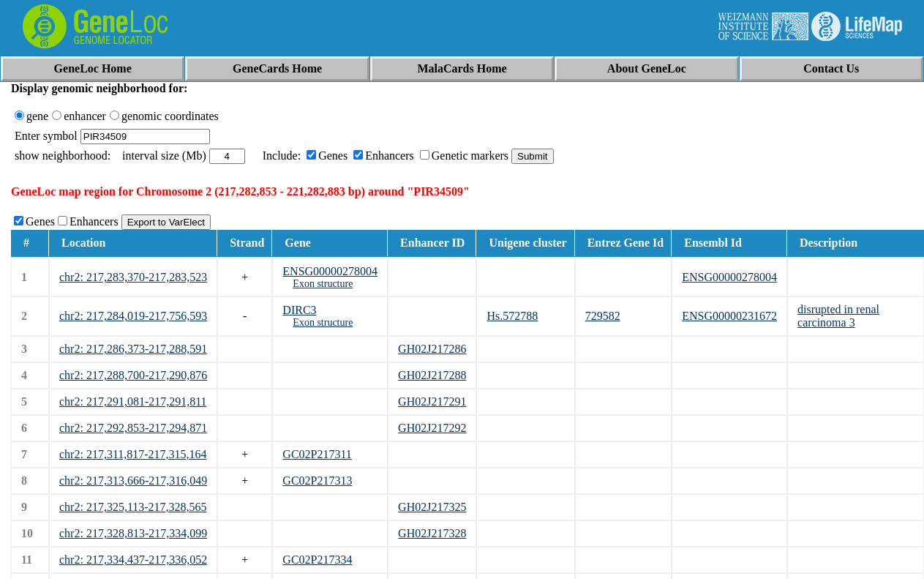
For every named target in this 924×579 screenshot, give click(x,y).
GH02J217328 (432, 533)
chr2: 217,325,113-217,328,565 (133, 507)
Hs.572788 (512, 316)
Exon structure (323, 284)
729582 (603, 316)
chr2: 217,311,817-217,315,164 (133, 454)
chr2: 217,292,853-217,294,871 (133, 428)
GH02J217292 (432, 428)
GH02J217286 (432, 349)
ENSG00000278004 (330, 271)
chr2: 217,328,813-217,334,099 (133, 533)
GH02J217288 (432, 375)
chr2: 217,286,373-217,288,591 (133, 349)
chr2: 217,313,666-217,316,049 (133, 481)
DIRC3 (299, 310)
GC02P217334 (317, 560)
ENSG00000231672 (729, 316)
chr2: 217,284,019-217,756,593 (133, 316)
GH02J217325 (432, 507)
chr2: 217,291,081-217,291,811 (133, 401)
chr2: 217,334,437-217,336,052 (133, 560)
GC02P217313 (317, 481)
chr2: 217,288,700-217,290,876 (133, 375)
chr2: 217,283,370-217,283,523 (133, 277)
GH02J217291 (432, 401)
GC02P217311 (317, 454)
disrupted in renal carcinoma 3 (838, 316)
